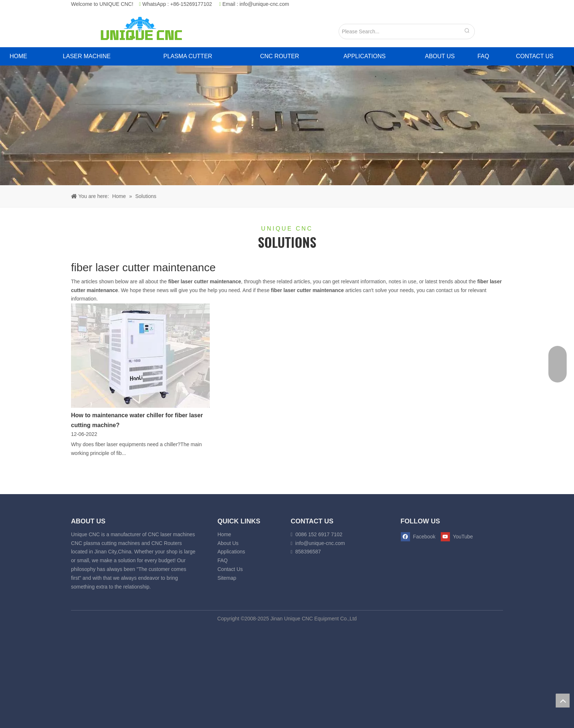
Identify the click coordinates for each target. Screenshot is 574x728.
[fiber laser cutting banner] (287, 125)
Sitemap (227, 578)
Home (224, 534)
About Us (228, 543)
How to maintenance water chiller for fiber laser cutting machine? (137, 420)
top (563, 701)
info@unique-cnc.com (264, 4)
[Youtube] (455, 537)
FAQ (223, 560)
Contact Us (230, 569)
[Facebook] (418, 537)
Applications (231, 552)
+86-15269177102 (191, 4)
